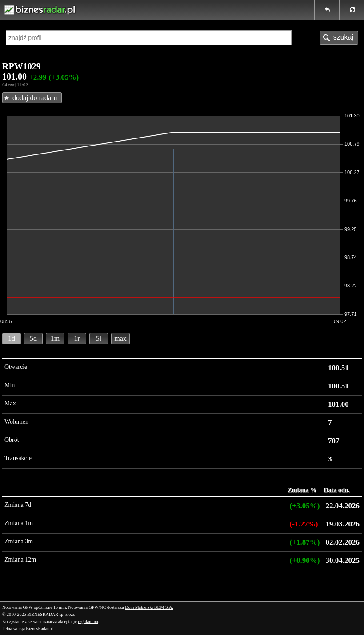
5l (99, 338)
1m (55, 338)
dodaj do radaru (35, 98)
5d (33, 338)
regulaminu (88, 621)
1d (12, 338)
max (120, 338)
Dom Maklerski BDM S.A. (149, 607)
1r (77, 338)
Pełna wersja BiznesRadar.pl (28, 629)
